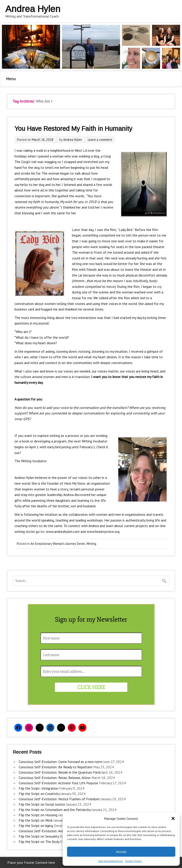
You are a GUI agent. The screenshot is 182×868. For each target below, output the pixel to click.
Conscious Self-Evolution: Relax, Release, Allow (55, 778)
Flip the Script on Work (36, 820)
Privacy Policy (134, 861)
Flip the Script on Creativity (39, 794)
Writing (91, 544)
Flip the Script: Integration (39, 788)
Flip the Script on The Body (39, 842)
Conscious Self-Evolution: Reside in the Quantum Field (60, 772)
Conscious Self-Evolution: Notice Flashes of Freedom (59, 799)
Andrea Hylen (73, 140)
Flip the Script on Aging (36, 826)
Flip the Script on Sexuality (39, 836)
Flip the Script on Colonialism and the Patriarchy (55, 810)
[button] (173, 818)
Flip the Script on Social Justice (42, 804)
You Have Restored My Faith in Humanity (73, 129)
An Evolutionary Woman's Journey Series (58, 544)
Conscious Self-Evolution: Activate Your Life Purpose (58, 783)
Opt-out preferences (111, 861)
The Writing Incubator (31, 461)
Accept (121, 852)
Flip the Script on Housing (38, 815)
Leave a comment (100, 140)
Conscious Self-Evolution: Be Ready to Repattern (56, 767)
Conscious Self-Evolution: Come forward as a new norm (61, 762)
